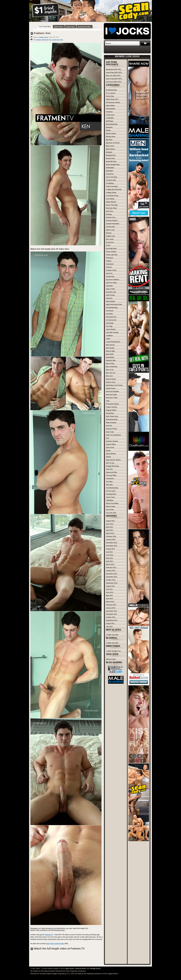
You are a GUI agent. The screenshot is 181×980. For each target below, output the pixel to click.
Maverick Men (111, 360)
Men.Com (109, 376)
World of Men (111, 507)
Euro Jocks (110, 239)
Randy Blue (110, 413)
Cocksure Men (111, 180)
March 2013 (110, 564)
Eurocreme (110, 242)
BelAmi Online (111, 134)
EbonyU (109, 233)
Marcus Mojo (110, 351)
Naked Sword (111, 388)
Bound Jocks (110, 158)
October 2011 (111, 617)
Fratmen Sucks (111, 270)
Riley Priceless (111, 423)
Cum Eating (110, 199)
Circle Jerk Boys (112, 177)
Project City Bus (112, 407)
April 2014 (110, 530)
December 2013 (112, 543)
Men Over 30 (110, 373)
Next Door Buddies (113, 392)
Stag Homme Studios (113, 460)
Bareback (109, 127)
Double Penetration (113, 224)
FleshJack (110, 258)
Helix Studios (111, 301)
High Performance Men (114, 304)
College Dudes (111, 193)
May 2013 (109, 558)
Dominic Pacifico (112, 221)
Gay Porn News (111, 283)
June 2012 (110, 592)
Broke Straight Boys (113, 165)
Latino (108, 339)
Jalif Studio (110, 323)
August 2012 (110, 586)
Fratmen (42, 37)
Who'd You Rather (112, 503)
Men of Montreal (112, 367)
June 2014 (110, 524)
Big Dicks (109, 140)
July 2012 (109, 589)
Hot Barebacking (112, 308)
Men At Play (110, 364)
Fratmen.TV (49, 935)
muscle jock (56, 40)
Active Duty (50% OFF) (114, 73)
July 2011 (109, 627)
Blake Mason (110, 149)
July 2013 (109, 552)
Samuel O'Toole (111, 429)
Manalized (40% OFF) (114, 69)
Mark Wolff (110, 354)
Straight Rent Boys (112, 466)
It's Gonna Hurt (111, 320)
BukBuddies (110, 168)
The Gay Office (111, 475)
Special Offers (111, 444)
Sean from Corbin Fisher (55, 944)
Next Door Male (111, 395)
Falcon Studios (111, 252)
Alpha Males (110, 106)
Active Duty (110, 96)
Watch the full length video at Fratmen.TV (59, 949)
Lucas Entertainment (113, 342)
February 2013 (111, 568)
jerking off (45, 40)
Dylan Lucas (110, 230)
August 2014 (110, 521)
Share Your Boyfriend (113, 435)
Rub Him (109, 426)
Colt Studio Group (112, 196)
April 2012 (110, 599)
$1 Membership (111, 90)
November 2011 (112, 614)
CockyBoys (110, 183)
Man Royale (110, 348)
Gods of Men (110, 289)
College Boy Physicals (114, 189)
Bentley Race (111, 137)
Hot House (110, 311)
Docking (109, 214)
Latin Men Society (112, 332)
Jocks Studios (111, 329)
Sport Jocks (110, 447)
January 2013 (111, 571)
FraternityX (110, 264)
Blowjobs (109, 152)
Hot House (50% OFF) (114, 82)
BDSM (108, 130)
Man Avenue (110, 345)
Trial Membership (112, 488)
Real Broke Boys (112, 419)
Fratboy (109, 261)
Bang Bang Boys (112, 124)
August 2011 (110, 623)
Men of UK (110, 370)
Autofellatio (110, 118)
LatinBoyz (109, 336)
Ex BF (108, 245)
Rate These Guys (112, 416)
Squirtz (108, 457)
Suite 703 (109, 469)
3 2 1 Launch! (111, 93)
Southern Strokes (112, 441)
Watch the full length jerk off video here (50, 249)
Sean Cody (110, 432)
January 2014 (111, 540)
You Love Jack (111, 513)
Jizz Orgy (109, 326)
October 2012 (111, 580)
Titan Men (109, 485)
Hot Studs (109, 314)
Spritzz (108, 451)
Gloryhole (109, 286)
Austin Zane (110, 115)
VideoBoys (110, 500)
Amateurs (109, 112)
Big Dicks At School (113, 143)
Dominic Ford (111, 217)
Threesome (110, 479)
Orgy (108, 401)
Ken (50, 40)
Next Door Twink (112, 398)
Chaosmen (110, 174)
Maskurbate (110, 357)
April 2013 (110, 561)
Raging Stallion (111, 410)
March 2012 (110, 602)
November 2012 (112, 577)
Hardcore (109, 298)
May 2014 (109, 527)
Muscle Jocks (111, 382)
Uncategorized (111, 494)
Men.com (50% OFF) (113, 76)
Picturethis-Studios (112, 404)
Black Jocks (110, 146)
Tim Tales (109, 482)
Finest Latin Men (112, 255)
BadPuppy (110, 121)
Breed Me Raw (111, 161)
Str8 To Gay (110, 463)
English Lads (110, 236)
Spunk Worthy (111, 454)
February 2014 (111, 536)
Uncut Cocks (110, 497)
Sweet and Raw (111, 472)
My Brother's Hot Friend (114, 385)
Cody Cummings (112, 186)
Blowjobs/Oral (111, 155)
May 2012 (109, 595)
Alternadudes (111, 109)
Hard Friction (110, 295)
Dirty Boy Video (111, 208)
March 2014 (110, 533)
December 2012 (112, 574)
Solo (46, 37)
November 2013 (112, 546)
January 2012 (111, 608)
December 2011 (112, 611)
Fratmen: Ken (42, 33)
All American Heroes (113, 102)
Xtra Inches (110, 510)
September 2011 (112, 620)
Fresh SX (109, 273)
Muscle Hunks (111, 379)
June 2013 (110, 555)
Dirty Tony (109, 211)
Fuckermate (110, 277)
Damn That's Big (112, 205)
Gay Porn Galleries (113, 280)
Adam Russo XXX (112, 99)
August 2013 (110, 549)
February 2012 (111, 605)
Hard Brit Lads (111, 292)
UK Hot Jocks (111, 491)
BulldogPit (110, 171)
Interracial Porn (111, 317)
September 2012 (112, 583)
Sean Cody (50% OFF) (114, 79)
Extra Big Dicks (111, 249)
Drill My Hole (110, 227)
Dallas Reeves (111, 202)
